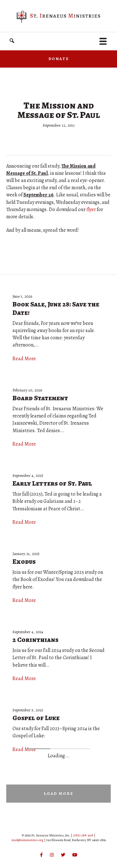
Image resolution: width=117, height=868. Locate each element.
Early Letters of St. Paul (52, 483)
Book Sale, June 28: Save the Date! (56, 308)
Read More (24, 359)
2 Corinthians (35, 640)
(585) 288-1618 (83, 835)
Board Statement (40, 398)
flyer (91, 209)
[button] (12, 41)
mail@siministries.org (27, 840)
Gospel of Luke (36, 718)
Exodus (24, 562)
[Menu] (103, 41)
